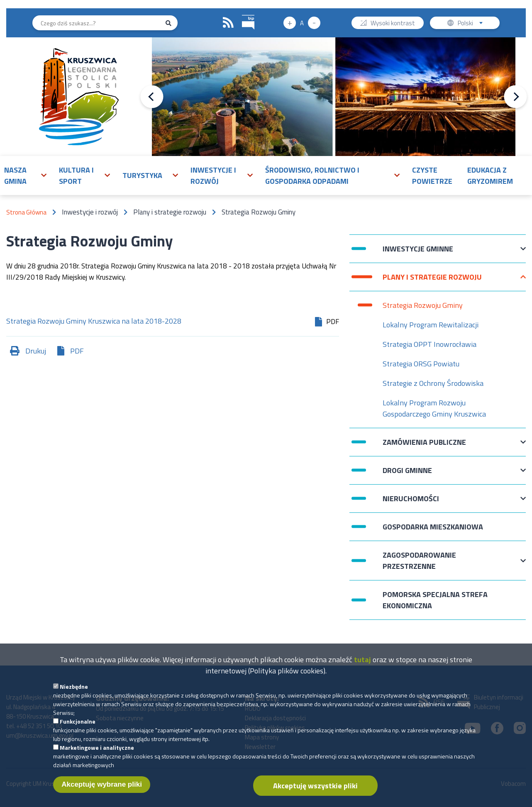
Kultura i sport (76, 176)
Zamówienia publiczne (424, 446)
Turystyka (142, 175)
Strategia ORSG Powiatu (421, 364)
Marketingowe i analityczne (97, 753)
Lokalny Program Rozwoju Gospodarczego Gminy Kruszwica (434, 408)
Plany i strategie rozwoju (432, 281)
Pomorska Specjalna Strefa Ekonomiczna (435, 600)
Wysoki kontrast (393, 24)
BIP (242, 14)
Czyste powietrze (432, 176)
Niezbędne (74, 692)
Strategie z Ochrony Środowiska (433, 383)
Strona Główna (26, 212)
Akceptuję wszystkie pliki (315, 791)
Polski (472, 24)
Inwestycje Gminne (418, 253)
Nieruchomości (411, 503)
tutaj (362, 665)
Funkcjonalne (78, 727)
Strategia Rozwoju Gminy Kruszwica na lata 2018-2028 (94, 322)
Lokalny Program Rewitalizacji (431, 325)
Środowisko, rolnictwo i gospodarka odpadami (312, 176)
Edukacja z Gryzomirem (490, 176)
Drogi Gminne (407, 474)
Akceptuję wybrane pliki (102, 790)
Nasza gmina (15, 176)
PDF (77, 351)
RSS (228, 23)
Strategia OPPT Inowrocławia (430, 344)
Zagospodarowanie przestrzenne (419, 561)
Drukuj (36, 351)
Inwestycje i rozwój (213, 176)
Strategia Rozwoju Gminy (423, 305)
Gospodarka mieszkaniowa (433, 527)
